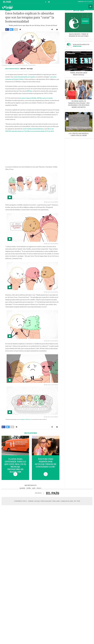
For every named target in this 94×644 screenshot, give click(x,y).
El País (7, 2)
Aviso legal (37, 501)
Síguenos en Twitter (49, 2)
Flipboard (28, 419)
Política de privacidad (46, 501)
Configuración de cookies (67, 501)
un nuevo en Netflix (28, 98)
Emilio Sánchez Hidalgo (12, 69)
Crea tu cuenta (88, 2)
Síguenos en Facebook (46, 2)
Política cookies (56, 501)
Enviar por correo (57, 30)
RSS (75, 501)
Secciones (90, 6)
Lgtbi (34, 488)
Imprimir (52, 30)
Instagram (23, 419)
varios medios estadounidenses (33, 129)
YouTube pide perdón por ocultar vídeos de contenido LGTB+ (46, 463)
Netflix (29, 488)
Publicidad (31, 501)
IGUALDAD (8, 10)
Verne (7, 7)
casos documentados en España (24, 77)
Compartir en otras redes (16, 29)
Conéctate (81, 2)
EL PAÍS (53, 493)
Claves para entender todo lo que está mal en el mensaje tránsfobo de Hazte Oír (15, 466)
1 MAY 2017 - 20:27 (26, 69)
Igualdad (22, 488)
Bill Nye (30, 91)
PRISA (78, 501)
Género (39, 488)
